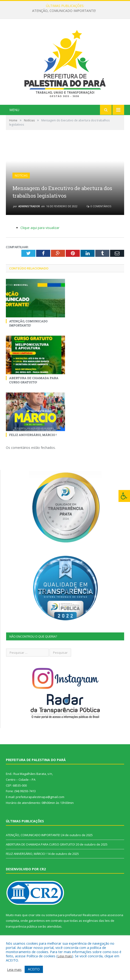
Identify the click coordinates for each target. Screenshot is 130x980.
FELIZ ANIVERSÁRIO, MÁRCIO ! (33, 435)
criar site (34, 915)
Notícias (21, 176)
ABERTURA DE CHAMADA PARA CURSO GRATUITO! (34, 380)
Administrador (29, 206)
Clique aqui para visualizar (40, 228)
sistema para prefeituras (64, 915)
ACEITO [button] (34, 969)
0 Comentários (99, 206)
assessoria (115, 915)
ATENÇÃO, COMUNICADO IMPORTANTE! (64, 11)
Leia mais (65, 956)
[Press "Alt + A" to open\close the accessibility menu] (124, 496)
